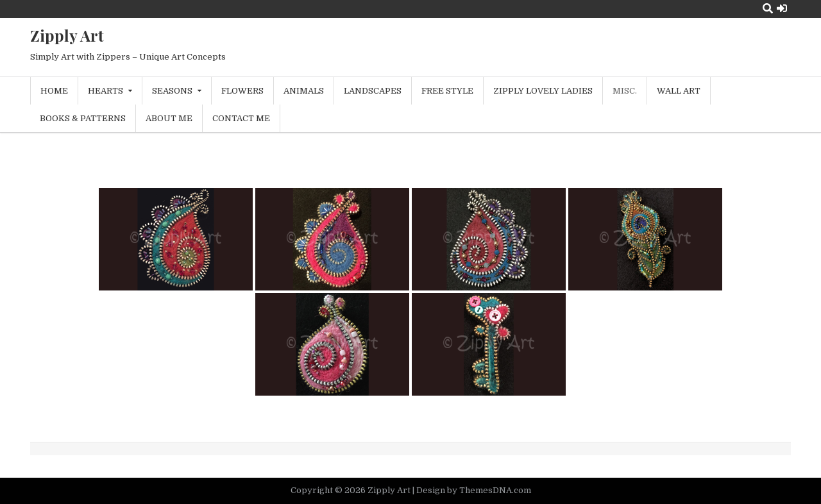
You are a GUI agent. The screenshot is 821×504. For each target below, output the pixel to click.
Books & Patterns (83, 118)
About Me (169, 118)
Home (54, 91)
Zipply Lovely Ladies (543, 91)
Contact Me (241, 118)
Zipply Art (67, 35)
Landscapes (373, 91)
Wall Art (679, 91)
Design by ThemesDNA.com (474, 490)
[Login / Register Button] (782, 9)
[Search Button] (768, 9)
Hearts (106, 91)
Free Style (447, 91)
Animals (304, 91)
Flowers (242, 91)
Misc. (625, 91)
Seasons (172, 91)
